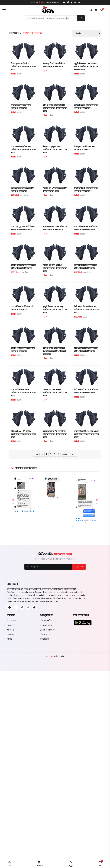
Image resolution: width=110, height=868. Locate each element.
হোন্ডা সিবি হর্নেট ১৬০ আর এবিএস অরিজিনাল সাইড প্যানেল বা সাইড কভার (86, 436)
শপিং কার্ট (11, 632)
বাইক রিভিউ (44, 641)
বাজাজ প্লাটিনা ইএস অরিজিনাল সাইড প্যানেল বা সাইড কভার (54, 65)
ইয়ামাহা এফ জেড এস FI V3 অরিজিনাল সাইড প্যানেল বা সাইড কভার (55, 394)
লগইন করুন (11, 622)
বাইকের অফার (45, 636)
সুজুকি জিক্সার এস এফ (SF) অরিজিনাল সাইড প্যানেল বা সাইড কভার (55, 311)
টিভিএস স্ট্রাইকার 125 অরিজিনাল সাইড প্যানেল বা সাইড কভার (86, 351)
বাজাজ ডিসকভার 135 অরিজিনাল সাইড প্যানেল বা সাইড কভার (23, 268)
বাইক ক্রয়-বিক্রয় (46, 627)
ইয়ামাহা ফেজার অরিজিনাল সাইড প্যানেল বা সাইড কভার (86, 107)
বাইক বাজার (59, 658)
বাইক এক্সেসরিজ (46, 622)
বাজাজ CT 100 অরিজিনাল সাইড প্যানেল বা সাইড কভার (23, 351)
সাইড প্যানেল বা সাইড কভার (32, 33)
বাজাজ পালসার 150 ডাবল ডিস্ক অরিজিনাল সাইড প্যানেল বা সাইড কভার (55, 436)
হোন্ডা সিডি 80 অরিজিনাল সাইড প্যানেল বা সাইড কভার (23, 309)
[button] (97, 503)
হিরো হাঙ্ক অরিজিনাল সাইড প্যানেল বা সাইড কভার (21, 107)
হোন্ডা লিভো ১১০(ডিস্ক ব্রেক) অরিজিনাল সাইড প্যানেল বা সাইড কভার (23, 150)
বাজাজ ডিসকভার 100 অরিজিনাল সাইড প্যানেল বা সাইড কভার (55, 229)
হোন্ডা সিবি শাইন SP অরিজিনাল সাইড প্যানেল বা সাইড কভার (86, 229)
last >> (73, 456)
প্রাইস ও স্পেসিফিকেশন (48, 632)
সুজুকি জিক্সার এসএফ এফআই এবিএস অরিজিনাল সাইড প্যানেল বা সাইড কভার (86, 67)
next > (65, 456)
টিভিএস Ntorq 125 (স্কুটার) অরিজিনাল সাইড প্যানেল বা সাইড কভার (23, 436)
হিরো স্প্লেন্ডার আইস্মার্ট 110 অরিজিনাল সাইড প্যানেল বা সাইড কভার (23, 67)
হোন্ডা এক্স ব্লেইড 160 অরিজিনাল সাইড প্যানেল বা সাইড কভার (23, 229)
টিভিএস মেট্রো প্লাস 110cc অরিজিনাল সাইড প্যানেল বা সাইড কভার (55, 150)
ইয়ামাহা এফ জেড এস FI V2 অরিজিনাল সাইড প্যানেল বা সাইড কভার (55, 269)
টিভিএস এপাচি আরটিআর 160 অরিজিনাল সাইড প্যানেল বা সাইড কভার (55, 109)
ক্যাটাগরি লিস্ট (14, 33)
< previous (38, 456)
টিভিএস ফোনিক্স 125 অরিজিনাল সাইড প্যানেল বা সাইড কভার (86, 393)
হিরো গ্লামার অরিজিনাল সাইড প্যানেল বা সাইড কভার (85, 149)
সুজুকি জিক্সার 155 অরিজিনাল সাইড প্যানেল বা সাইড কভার (85, 268)
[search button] (81, 18)
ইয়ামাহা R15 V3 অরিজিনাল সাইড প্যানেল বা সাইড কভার (55, 190)
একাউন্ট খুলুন (12, 627)
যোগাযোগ (11, 636)
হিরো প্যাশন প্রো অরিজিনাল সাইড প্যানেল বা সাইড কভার (86, 190)
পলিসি (9, 641)
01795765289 (34, 2)
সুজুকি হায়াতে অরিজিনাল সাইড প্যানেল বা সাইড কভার (22, 190)
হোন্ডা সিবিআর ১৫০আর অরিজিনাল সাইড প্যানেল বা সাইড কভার (23, 394)
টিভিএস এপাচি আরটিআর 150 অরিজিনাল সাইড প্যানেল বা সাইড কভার (86, 311)
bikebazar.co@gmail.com (51, 2)
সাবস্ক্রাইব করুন (79, 569)
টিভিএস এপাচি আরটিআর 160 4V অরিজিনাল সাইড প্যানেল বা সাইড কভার (54, 353)
